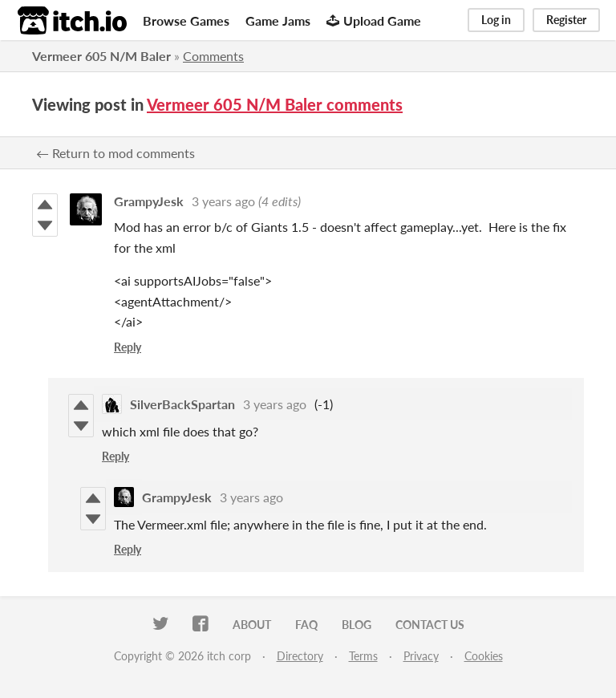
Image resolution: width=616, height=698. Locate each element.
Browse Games (186, 20)
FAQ (306, 625)
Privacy (421, 656)
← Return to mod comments (115, 153)
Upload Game (374, 20)
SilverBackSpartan (182, 404)
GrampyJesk (149, 201)
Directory (300, 656)
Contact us (430, 625)
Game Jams (278, 20)
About (252, 625)
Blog (357, 625)
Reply (128, 347)
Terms (363, 656)
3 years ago (223, 201)
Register (566, 20)
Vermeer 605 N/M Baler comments (275, 104)
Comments (213, 56)
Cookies (484, 656)
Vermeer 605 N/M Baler (101, 56)
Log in (496, 20)
